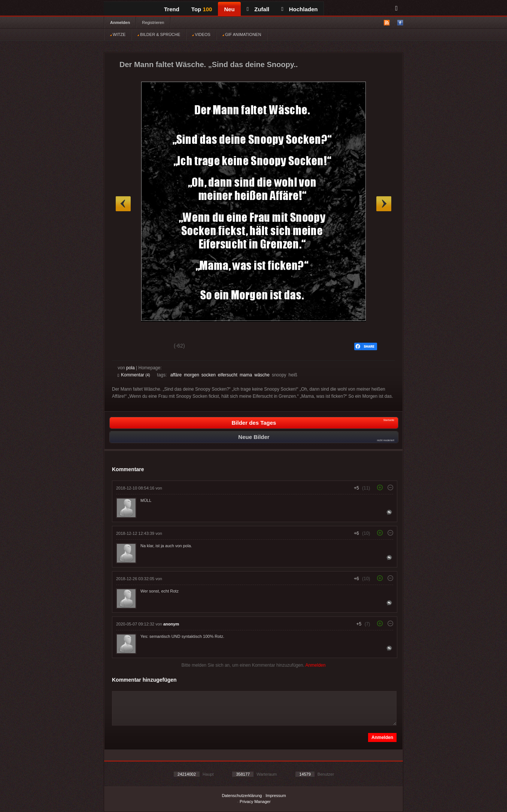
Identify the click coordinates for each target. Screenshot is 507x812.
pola (130, 368)
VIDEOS (201, 34)
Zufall (258, 9)
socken (209, 375)
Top (202, 9)
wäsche (262, 375)
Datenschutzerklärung (242, 796)
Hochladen (299, 9)
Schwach (154, 347)
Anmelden (120, 22)
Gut (126, 347)
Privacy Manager (255, 802)
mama (246, 375)
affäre (176, 375)
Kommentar (134, 375)
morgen (192, 375)
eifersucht (228, 375)
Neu (229, 9)
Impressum (276, 796)
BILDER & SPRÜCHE (159, 34)
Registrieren (153, 22)
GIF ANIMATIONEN (242, 34)
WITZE (118, 34)
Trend (172, 9)
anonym (171, 624)
